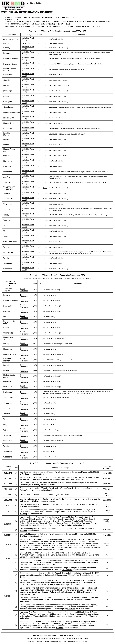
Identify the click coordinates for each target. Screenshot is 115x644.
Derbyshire (26, 43)
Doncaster (66, 479)
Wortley (37, 485)
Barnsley (24, 557)
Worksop (25, 474)
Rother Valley (67, 525)
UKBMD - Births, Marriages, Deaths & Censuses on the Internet (62, 641)
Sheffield (36, 501)
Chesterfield (49, 495)
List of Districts (36, 3)
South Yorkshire (24, 290)
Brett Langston (76, 635)
